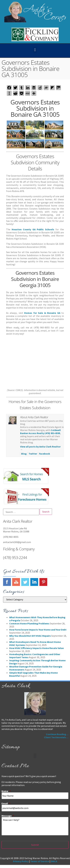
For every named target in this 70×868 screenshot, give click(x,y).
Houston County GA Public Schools (33, 229)
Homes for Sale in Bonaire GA (42, 313)
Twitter (33, 454)
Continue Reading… (57, 734)
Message (8, 816)
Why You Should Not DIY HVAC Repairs (30, 636)
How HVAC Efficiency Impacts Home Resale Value (36, 648)
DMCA (54, 861)
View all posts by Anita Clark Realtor (40, 448)
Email (6, 803)
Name (6, 791)
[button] (35, 50)
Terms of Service (40, 861)
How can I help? (35, 826)
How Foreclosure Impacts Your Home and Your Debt (38, 630)
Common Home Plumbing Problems (29, 623)
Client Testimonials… (56, 737)
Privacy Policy (21, 861)
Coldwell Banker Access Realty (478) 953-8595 (40, 432)
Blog (24, 454)
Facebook (45, 454)
